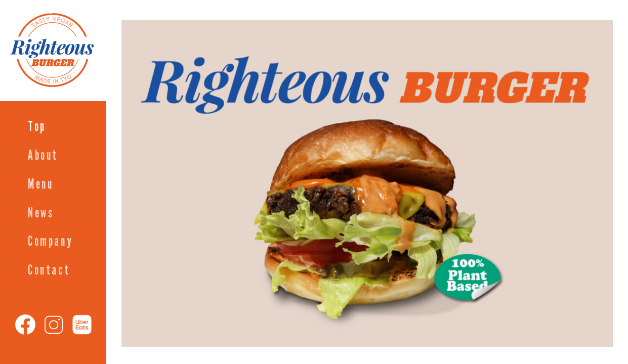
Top (37, 127)
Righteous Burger (73, 7)
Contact (49, 270)
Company (50, 241)
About (43, 155)
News (41, 213)
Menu (40, 184)
